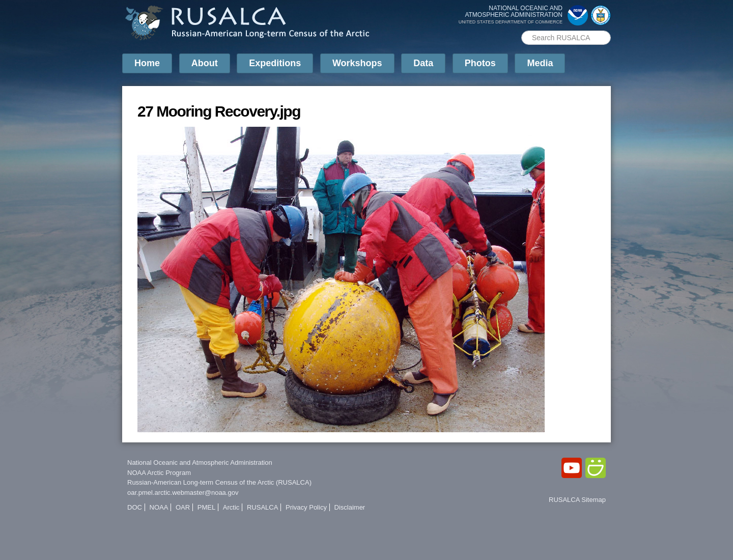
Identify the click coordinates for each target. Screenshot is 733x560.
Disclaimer (350, 507)
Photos (480, 63)
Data (423, 63)
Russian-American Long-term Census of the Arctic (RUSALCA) (219, 482)
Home (147, 63)
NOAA (159, 507)
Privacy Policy (306, 507)
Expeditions (275, 63)
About (205, 63)
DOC (135, 507)
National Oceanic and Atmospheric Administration (200, 463)
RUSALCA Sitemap (577, 500)
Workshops (357, 63)
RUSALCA (262, 507)
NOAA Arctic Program (159, 473)
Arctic (231, 507)
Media (540, 63)
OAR (183, 507)
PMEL (206, 507)
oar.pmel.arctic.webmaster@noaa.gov (183, 493)
